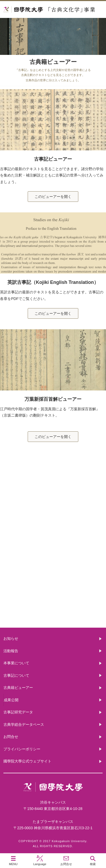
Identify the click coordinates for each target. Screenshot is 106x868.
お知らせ (11, 638)
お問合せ (11, 737)
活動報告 (11, 651)
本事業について (53, 481)
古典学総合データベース (24, 724)
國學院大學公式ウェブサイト (27, 761)
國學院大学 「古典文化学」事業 (53, 10)
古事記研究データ (53, 565)
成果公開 (11, 700)
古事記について (53, 523)
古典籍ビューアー (53, 607)
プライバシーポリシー (22, 749)
